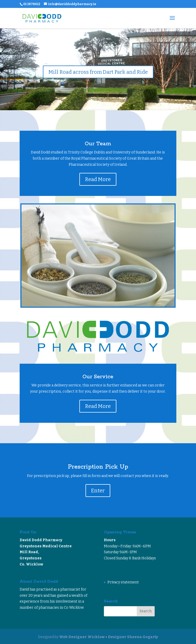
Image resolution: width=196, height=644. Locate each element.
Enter (98, 491)
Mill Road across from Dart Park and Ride (98, 72)
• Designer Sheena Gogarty (132, 637)
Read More (98, 179)
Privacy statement (123, 582)
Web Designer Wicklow (82, 637)
